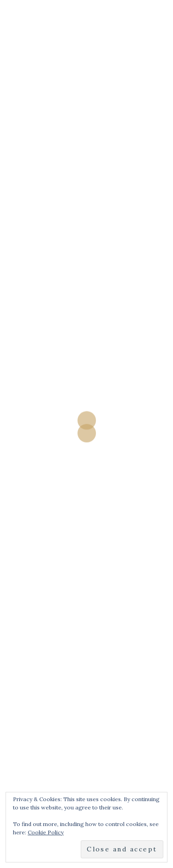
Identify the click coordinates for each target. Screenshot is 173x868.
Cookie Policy (46, 832)
